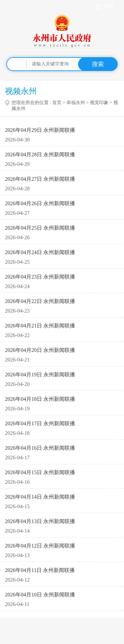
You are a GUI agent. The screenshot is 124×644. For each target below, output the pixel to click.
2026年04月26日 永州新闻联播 (40, 203)
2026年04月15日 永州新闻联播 (40, 472)
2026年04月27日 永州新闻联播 (40, 179)
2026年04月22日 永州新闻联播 (40, 301)
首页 (57, 103)
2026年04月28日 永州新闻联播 (40, 154)
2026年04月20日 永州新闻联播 (40, 350)
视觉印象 (99, 103)
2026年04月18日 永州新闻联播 (40, 399)
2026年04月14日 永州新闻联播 (40, 497)
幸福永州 (76, 103)
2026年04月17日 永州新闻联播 (40, 423)
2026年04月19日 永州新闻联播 (40, 375)
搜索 (98, 64)
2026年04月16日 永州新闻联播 (40, 448)
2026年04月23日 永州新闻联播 (40, 277)
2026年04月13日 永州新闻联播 (40, 521)
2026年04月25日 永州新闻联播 (40, 228)
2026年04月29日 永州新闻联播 (40, 130)
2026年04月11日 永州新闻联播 (40, 570)
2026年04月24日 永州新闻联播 (40, 252)
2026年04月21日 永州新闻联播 (40, 326)
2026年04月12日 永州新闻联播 (40, 546)
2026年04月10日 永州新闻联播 (40, 595)
